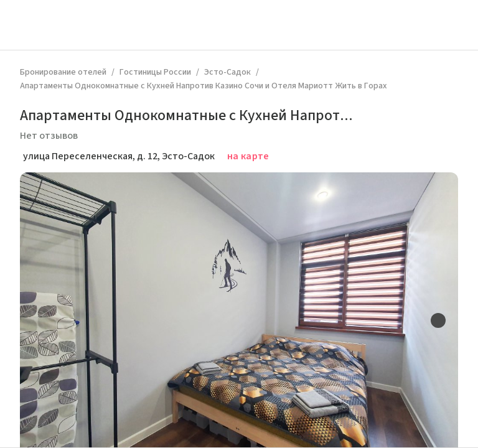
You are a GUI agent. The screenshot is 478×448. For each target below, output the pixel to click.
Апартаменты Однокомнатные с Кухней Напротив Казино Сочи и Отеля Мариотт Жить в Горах (204, 86)
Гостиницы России (155, 72)
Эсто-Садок (227, 72)
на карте (248, 156)
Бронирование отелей (63, 72)
